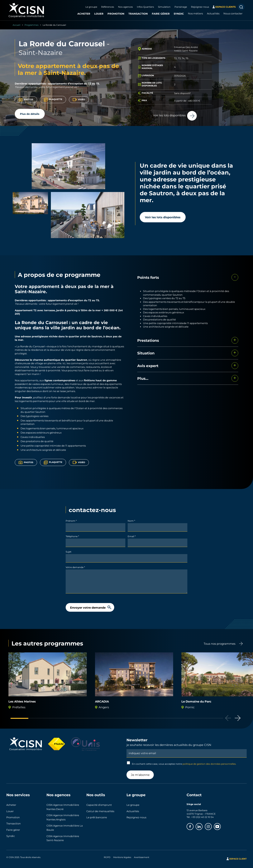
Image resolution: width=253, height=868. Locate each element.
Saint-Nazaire (43, 52)
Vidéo (79, 100)
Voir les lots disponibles (163, 217)
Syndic (179, 14)
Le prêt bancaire (97, 816)
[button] (238, 718)
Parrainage (181, 7)
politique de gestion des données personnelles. (209, 764)
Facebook (193, 825)
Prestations (148, 340)
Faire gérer (161, 14)
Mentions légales (122, 855)
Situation (146, 353)
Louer (99, 14)
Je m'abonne (140, 775)
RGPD (107, 855)
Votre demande (75, 567)
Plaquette (53, 100)
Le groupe (91, 7)
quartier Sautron (76, 360)
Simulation (164, 7)
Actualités (213, 13)
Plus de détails (30, 114)
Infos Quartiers (145, 7)
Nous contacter (233, 13)
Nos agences (125, 7)
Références (108, 7)
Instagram (212, 825)
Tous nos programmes (220, 644)
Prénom (71, 521)
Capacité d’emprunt (99, 805)
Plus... (143, 378)
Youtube (221, 825)
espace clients (226, 7)
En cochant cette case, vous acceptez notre (182, 763)
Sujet (69, 552)
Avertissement (142, 855)
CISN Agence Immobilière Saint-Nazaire (63, 836)
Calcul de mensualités (100, 810)
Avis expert (148, 366)
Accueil (17, 25)
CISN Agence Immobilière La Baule (65, 826)
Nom (131, 521)
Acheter (84, 14)
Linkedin (202, 825)
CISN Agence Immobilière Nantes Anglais (63, 817)
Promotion (116, 14)
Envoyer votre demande (88, 607)
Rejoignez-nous (200, 7)
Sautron (97, 336)
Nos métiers (195, 13)
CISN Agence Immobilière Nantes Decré (63, 807)
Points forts (148, 277)
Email (132, 536)
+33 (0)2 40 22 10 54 (203, 817)
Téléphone (72, 536)
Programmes (31, 25)
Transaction (138, 14)
